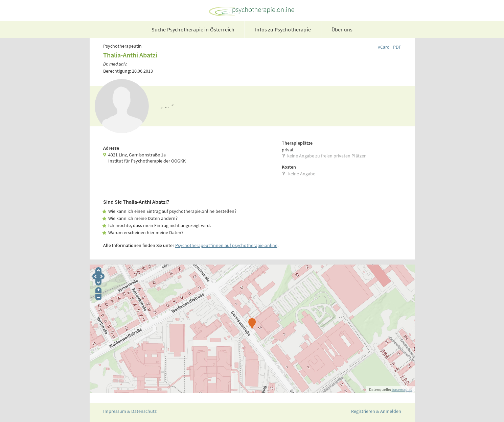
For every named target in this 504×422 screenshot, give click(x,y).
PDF (397, 47)
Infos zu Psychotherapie (283, 29)
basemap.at (402, 389)
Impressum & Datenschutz (130, 411)
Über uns (342, 29)
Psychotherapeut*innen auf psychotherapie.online (226, 245)
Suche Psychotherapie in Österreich (193, 29)
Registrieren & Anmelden (376, 411)
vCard (384, 47)
